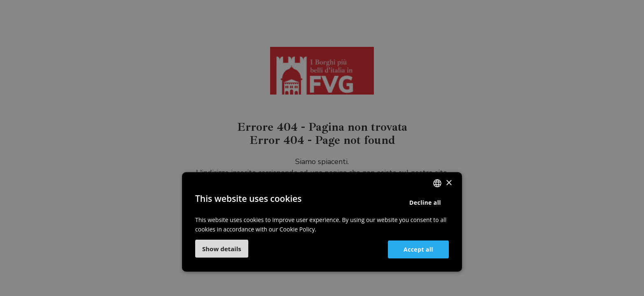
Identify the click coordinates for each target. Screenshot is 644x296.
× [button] (449, 183)
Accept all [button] (418, 249)
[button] (222, 249)
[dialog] (322, 148)
